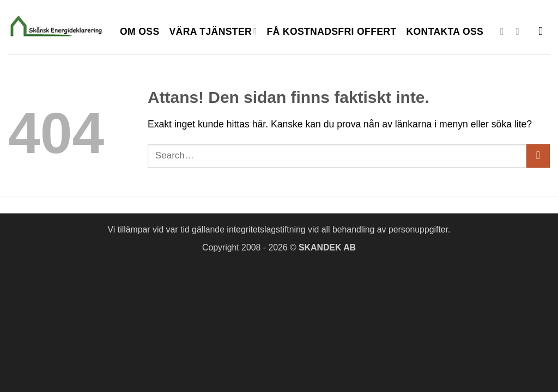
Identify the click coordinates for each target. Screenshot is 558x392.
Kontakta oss (445, 32)
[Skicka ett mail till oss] (521, 32)
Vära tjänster (213, 32)
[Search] (544, 31)
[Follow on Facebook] (505, 32)
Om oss (140, 32)
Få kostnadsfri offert (331, 32)
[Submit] (538, 156)
